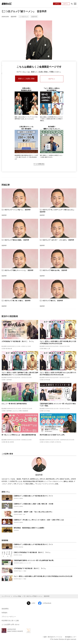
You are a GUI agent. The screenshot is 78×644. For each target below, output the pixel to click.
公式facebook (45, 603)
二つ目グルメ (24, 17)
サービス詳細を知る (39, 164)
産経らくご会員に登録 (26, 79)
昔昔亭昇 (14, 17)
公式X (31, 603)
